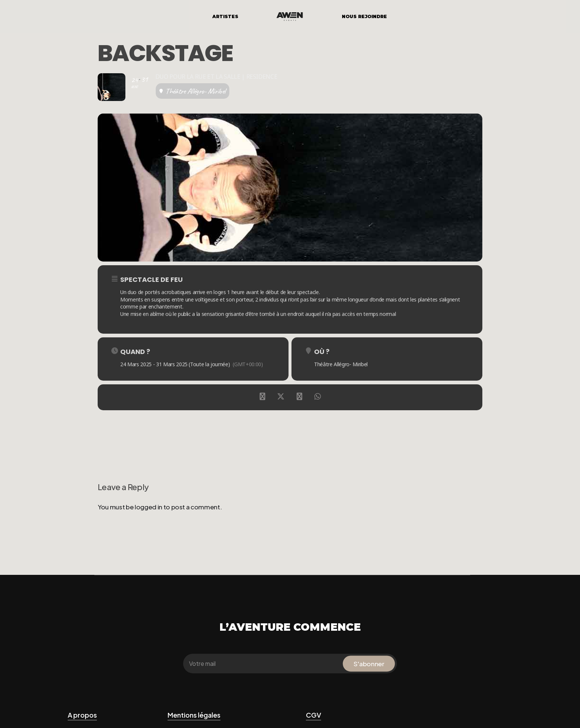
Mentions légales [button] (194, 715)
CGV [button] (313, 715)
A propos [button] (82, 715)
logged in (149, 507)
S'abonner (369, 664)
